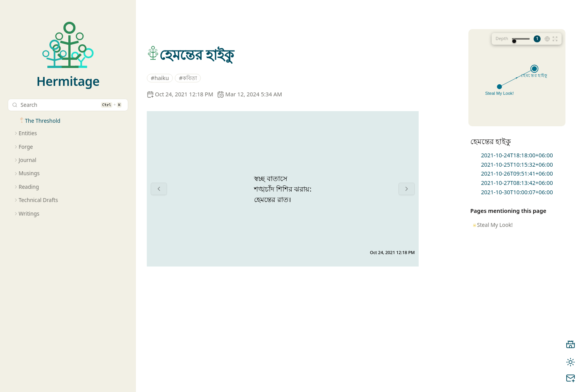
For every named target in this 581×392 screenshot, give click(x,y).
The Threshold (43, 121)
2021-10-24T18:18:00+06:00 (517, 155)
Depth (502, 38)
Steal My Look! (495, 225)
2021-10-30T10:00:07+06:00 (517, 192)
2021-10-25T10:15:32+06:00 (517, 165)
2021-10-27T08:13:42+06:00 (517, 183)
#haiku (160, 78)
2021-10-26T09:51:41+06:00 (517, 173)
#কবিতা (188, 78)
